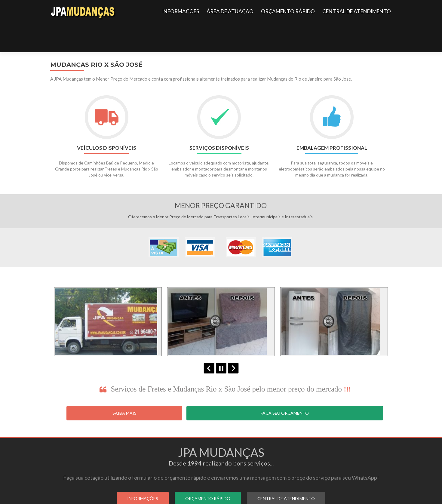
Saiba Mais (124, 384)
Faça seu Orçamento (285, 384)
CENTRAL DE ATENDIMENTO (357, 11)
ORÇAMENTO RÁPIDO (288, 11)
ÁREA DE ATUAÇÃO (230, 11)
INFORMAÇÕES (181, 11)
